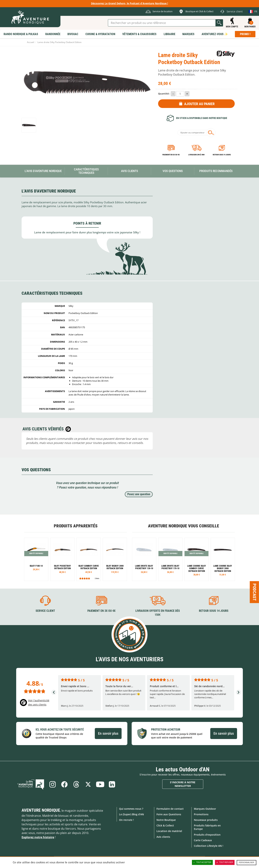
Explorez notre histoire (38, 837)
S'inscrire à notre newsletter (183, 784)
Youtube (100, 784)
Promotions (201, 814)
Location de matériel (169, 831)
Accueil (31, 42)
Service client (45, 611)
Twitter (88, 784)
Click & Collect (165, 825)
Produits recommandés (216, 171)
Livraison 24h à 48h (196, 155)
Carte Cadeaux (203, 840)
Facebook (64, 784)
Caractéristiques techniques (86, 171)
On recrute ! (126, 820)
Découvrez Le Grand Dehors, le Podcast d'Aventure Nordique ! (129, 3)
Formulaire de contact (170, 809)
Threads (76, 784)
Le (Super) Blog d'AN (131, 814)
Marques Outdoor (205, 809)
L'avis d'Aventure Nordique (43, 171)
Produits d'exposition (207, 835)
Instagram (53, 784)
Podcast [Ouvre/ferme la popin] (255, 592)
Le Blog (31, 784)
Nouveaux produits (206, 820)
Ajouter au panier (199, 104)
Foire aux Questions (169, 814)
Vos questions (173, 171)
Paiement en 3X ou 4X (171, 155)
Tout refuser (225, 862)
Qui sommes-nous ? (131, 809)
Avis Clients (129, 171)
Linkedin (112, 784)
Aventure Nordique (41, 810)
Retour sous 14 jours (222, 155)
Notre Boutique (166, 820)
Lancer (219, 23)
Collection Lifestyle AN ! (209, 846)
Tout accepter (202, 862)
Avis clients (163, 837)
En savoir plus (108, 733)
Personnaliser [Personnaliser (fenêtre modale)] (246, 863)
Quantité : (164, 94)
